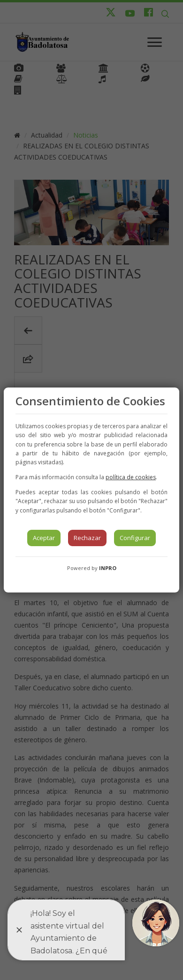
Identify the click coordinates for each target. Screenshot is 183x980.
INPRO (108, 568)
